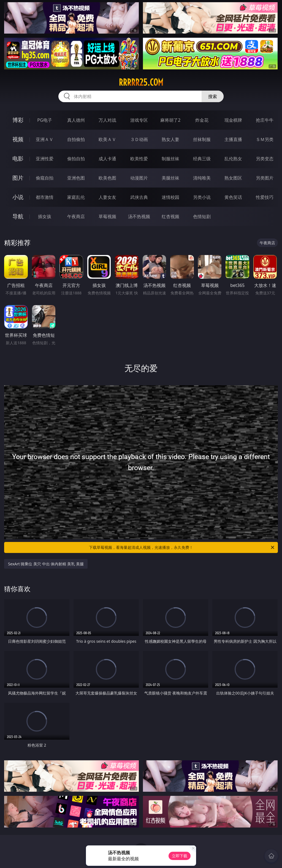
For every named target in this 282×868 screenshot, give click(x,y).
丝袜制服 (202, 139)
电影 (18, 158)
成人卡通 (107, 159)
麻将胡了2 (170, 120)
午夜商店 (76, 216)
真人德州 (76, 120)
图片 (18, 178)
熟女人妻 (170, 139)
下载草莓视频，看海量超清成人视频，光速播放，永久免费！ (182, 547)
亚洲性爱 (45, 159)
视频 (18, 139)
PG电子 (44, 120)
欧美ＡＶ (107, 139)
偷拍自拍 (76, 159)
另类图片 (265, 178)
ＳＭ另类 (265, 139)
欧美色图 (107, 178)
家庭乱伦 (76, 197)
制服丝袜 (170, 159)
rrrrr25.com (141, 82)
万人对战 (107, 120)
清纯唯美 (202, 178)
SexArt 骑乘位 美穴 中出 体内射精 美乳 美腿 (46, 564)
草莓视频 (107, 216)
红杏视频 (170, 216)
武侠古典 (139, 197)
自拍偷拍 (76, 139)
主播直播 (233, 139)
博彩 (18, 120)
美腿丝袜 (170, 178)
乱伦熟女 (233, 159)
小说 (18, 197)
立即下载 (180, 856)
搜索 (213, 96)
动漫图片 (139, 178)
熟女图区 (233, 178)
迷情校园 (170, 197)
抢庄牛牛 (265, 120)
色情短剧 (202, 216)
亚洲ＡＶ (45, 139)
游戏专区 (139, 120)
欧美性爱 (139, 159)
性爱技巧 (265, 197)
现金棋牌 (233, 120)
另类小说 (202, 197)
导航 (18, 216)
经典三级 (202, 159)
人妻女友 (107, 197)
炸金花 (202, 120)
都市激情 (45, 197)
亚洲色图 (76, 178)
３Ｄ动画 (139, 139)
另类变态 (265, 159)
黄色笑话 (233, 197)
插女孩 (45, 216)
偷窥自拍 (45, 178)
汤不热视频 (139, 216)
